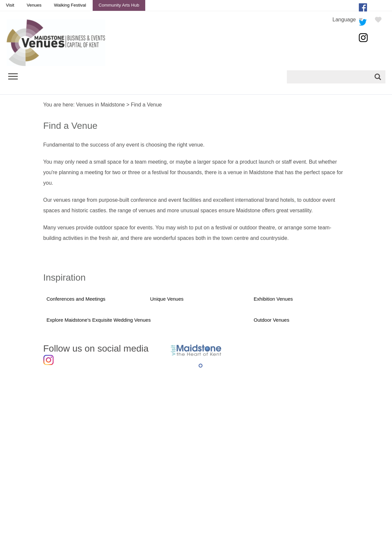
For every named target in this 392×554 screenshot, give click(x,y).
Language (344, 20)
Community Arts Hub (119, 5)
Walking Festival (70, 5)
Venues (34, 5)
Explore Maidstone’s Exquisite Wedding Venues (99, 320)
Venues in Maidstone (100, 105)
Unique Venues (167, 299)
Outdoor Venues (272, 320)
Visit (10, 5)
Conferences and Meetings (76, 299)
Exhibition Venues (273, 299)
